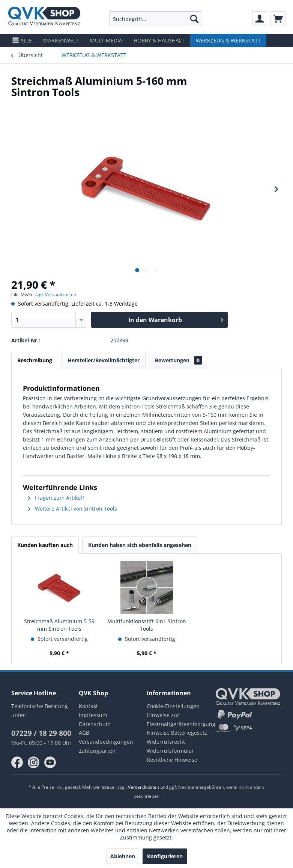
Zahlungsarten (97, 751)
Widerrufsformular (170, 751)
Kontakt (88, 706)
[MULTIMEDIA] (106, 40)
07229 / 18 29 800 (41, 733)
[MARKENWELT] (61, 40)
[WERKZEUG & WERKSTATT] (228, 40)
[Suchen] (194, 19)
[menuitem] (156, 19)
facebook (17, 763)
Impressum (93, 715)
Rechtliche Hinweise (172, 760)
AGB (84, 733)
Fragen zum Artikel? (56, 498)
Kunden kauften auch (45, 545)
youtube (50, 763)
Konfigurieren (165, 856)
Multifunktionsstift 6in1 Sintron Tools (147, 625)
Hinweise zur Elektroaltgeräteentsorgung (180, 720)
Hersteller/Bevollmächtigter (104, 360)
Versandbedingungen (106, 742)
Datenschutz (95, 724)
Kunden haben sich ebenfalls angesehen (140, 545)
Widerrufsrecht (166, 742)
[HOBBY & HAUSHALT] (159, 40)
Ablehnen (123, 856)
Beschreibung (35, 360)
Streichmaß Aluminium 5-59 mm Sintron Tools (59, 625)
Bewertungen (179, 360)
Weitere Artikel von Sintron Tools (73, 509)
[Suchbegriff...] (156, 19)
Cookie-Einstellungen (173, 706)
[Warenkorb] (278, 19)
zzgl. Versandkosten (55, 295)
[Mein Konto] (260, 19)
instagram (34, 763)
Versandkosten (143, 787)
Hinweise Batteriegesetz (177, 733)
